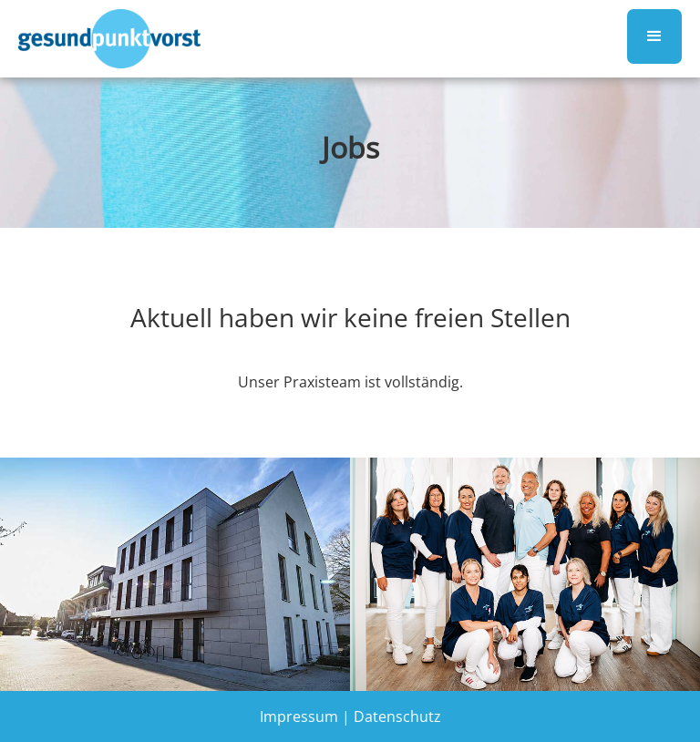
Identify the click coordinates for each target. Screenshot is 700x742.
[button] (654, 36)
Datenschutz (397, 716)
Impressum (299, 716)
